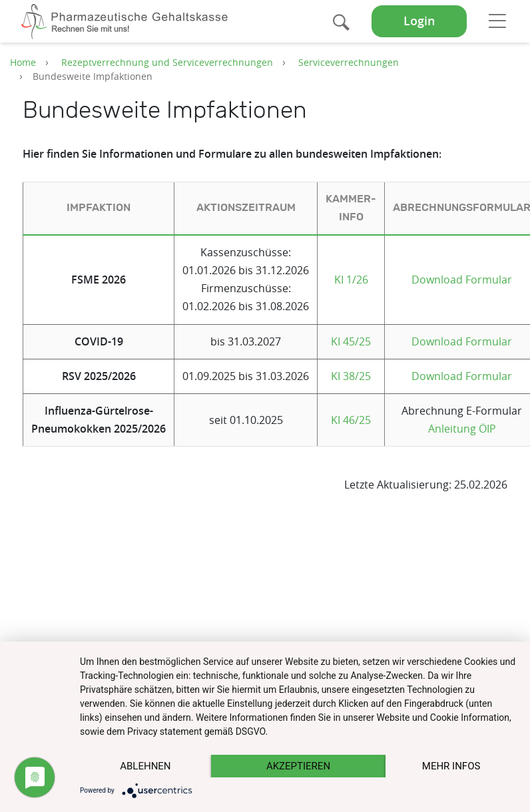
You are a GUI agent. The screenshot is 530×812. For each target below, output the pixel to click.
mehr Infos (451, 766)
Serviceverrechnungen (349, 62)
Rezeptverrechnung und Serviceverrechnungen (167, 62)
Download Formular (462, 280)
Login (419, 21)
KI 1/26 (351, 280)
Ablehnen (145, 766)
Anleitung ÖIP (462, 429)
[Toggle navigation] (497, 21)
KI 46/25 (351, 420)
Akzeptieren (298, 766)
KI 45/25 (351, 341)
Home (23, 62)
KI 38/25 (351, 376)
